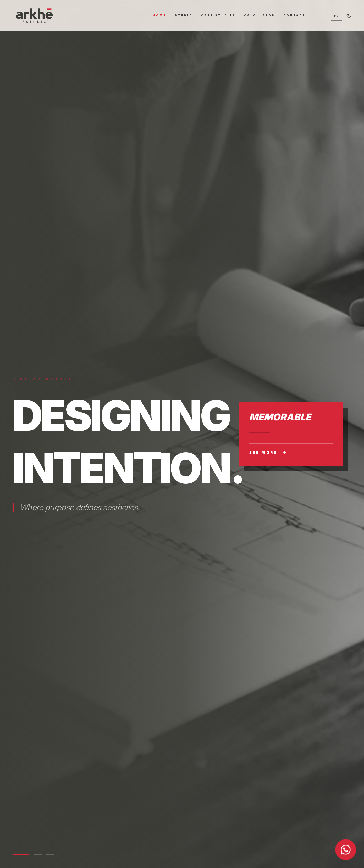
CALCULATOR (260, 15)
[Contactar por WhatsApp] (346, 850)
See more (268, 453)
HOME (159, 15)
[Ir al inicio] (34, 16)
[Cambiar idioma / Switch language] (337, 16)
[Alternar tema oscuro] (349, 16)
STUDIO (184, 15)
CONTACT (294, 15)
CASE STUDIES (218, 15)
